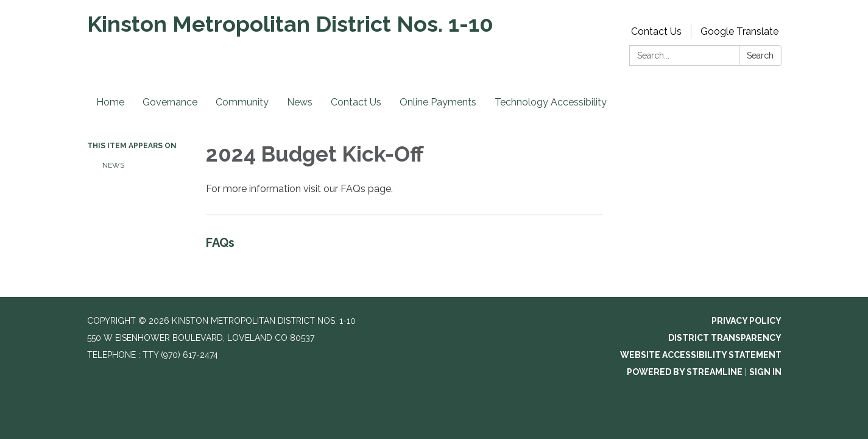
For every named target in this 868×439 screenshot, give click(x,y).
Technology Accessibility (551, 102)
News (300, 102)
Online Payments (438, 102)
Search (760, 55)
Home (110, 102)
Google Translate (739, 31)
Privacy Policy (746, 321)
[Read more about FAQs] (405, 245)
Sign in (765, 372)
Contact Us (656, 31)
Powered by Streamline (685, 372)
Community (242, 102)
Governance (170, 102)
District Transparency (725, 338)
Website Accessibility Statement (701, 355)
